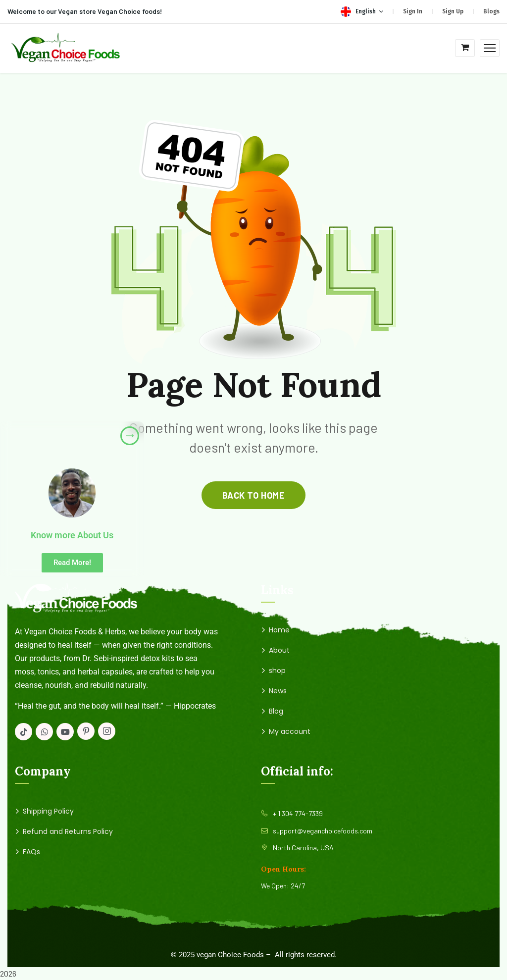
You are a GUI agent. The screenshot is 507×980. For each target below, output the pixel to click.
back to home (253, 495)
